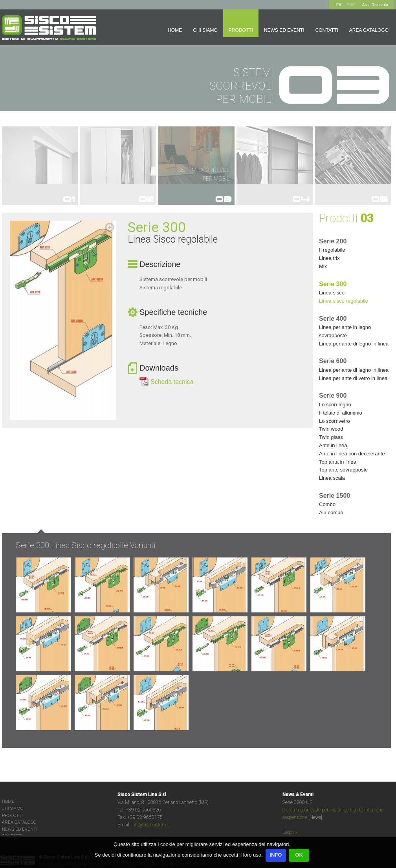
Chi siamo (205, 30)
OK (299, 855)
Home (175, 30)
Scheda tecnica (172, 382)
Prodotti (241, 30)
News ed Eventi (284, 30)
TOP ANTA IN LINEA (338, 462)
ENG (351, 5)
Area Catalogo (369, 30)
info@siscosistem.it (151, 825)
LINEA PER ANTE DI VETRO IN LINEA (353, 378)
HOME (8, 801)
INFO (276, 855)
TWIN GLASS (331, 437)
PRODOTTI (12, 816)
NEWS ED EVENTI (20, 829)
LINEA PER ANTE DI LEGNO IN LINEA (354, 344)
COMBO (327, 504)
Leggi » (290, 832)
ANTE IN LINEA (333, 445)
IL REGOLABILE (332, 250)
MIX (323, 266)
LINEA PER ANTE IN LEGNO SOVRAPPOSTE (345, 331)
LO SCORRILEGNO (335, 405)
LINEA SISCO (332, 293)
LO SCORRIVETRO (335, 421)
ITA (338, 5)
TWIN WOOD (331, 429)
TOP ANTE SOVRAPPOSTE (343, 470)
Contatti (327, 30)
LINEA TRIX (329, 258)
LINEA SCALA (332, 478)
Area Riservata (375, 5)
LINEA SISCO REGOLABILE (344, 301)
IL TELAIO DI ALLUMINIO (341, 413)
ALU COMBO (331, 513)
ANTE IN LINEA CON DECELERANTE (352, 454)
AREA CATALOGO (19, 822)
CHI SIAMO (13, 809)
